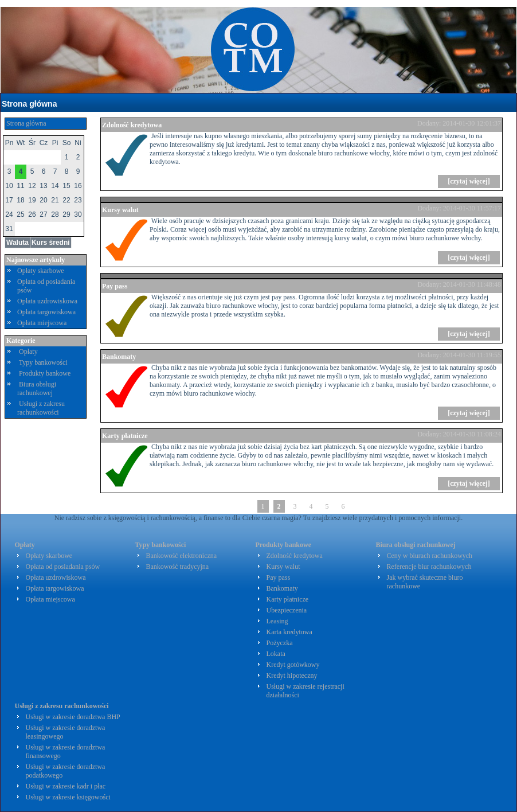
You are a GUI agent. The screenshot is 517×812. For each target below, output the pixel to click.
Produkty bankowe (45, 373)
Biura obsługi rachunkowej (37, 389)
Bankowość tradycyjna (178, 567)
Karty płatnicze (125, 436)
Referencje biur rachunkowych (429, 567)
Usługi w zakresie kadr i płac (66, 786)
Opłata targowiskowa (46, 312)
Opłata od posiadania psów (63, 567)
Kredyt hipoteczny (292, 676)
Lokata (276, 654)
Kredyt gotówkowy (293, 665)
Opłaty (28, 352)
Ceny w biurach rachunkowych (430, 556)
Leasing (277, 621)
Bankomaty (119, 357)
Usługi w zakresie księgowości (68, 797)
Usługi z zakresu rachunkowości (41, 408)
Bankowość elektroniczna (182, 556)
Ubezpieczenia (287, 610)
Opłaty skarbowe (41, 271)
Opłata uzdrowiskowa (47, 301)
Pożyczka (280, 643)
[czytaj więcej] (469, 181)
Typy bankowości (43, 362)
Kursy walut (120, 210)
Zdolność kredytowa (132, 125)
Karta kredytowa (289, 632)
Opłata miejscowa (42, 323)
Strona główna (29, 104)
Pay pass (115, 286)
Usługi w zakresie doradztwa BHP (73, 717)
